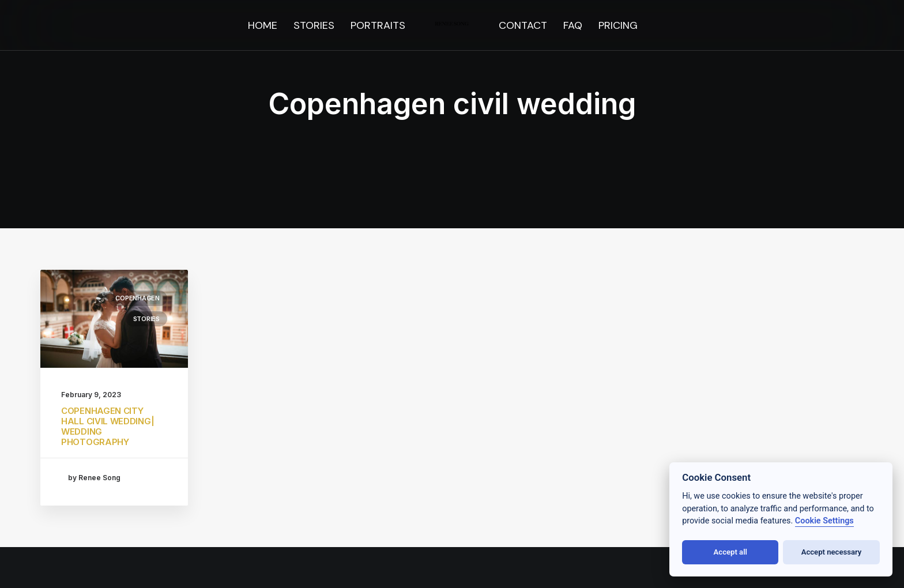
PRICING (618, 25)
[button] (114, 319)
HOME (263, 25)
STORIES (314, 25)
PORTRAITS (378, 25)
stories (146, 319)
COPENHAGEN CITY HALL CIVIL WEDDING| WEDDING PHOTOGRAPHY (108, 426)
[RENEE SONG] (452, 25)
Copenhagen (138, 298)
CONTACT (523, 25)
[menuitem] (263, 25)
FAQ (573, 25)
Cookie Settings (824, 521)
